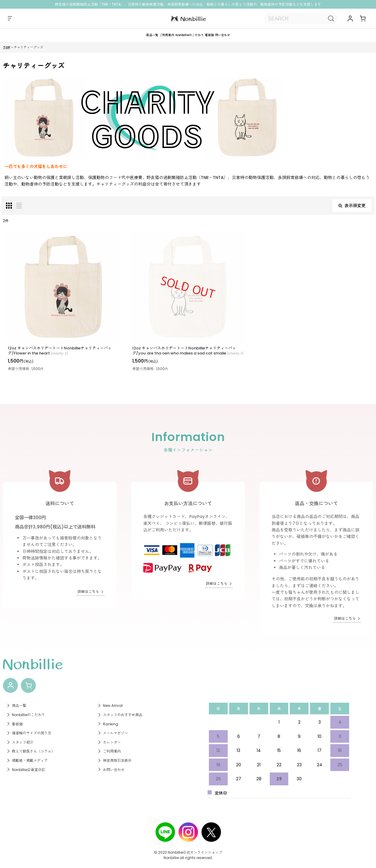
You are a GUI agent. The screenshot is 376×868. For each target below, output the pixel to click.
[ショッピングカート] (363, 18)
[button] (8, 18)
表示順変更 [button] (352, 211)
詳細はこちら (89, 587)
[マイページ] (351, 18)
